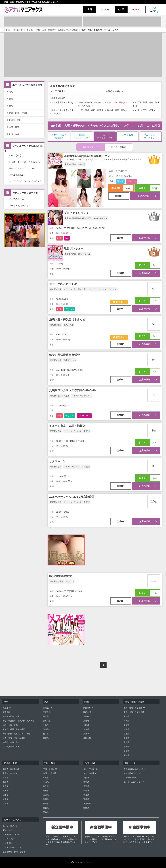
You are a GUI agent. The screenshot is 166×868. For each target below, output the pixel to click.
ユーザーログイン (10, 826)
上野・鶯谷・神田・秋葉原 (14, 738)
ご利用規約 (7, 843)
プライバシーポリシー (12, 847)
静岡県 (126, 721)
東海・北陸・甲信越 (17, 113)
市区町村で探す (115, 91)
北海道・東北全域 (10, 773)
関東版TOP (48, 708)
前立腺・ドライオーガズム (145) (25, 162)
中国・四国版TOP (50, 769)
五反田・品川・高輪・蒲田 (14, 729)
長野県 (126, 742)
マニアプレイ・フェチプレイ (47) (25, 181)
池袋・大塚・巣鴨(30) (116, 102)
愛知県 (126, 716)
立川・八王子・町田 (11, 747)
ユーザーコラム (130, 778)
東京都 (30, 30)
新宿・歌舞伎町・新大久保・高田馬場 (19, 721)
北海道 (6, 782)
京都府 (86, 721)
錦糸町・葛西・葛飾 (11, 742)
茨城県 (46, 729)
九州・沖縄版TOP (91, 769)
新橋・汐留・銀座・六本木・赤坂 (17, 734)
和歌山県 (87, 738)
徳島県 (46, 804)
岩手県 (6, 799)
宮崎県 (86, 799)
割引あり (119, 302)
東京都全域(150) (58, 98)
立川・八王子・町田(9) (144, 110)
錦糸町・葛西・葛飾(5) (117, 110)
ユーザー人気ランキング (21, 206)
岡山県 (46, 782)
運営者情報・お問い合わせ (14, 852)
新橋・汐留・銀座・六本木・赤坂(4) (62, 112)
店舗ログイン (8, 830)
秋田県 (6, 791)
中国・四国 (13, 127)
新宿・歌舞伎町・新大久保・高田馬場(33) (89, 104)
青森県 (6, 786)
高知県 (46, 812)
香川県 (46, 799)
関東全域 (47, 712)
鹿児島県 (87, 804)
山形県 (6, 795)
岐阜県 (126, 729)
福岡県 (86, 778)
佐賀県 (86, 786)
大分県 (86, 795)
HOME (7, 30)
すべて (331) (15, 155)
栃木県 (46, 734)
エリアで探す (58, 91)
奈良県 (86, 734)
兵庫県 (86, 725)
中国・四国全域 (50, 773)
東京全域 (6, 712)
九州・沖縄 (13, 134)
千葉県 (46, 725)
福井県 (126, 755)
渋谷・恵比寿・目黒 (11, 716)
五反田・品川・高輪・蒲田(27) (146, 104)
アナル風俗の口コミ (132, 773)
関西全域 (87, 712)
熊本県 (86, 782)
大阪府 (86, 716)
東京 (10, 92)
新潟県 (126, 725)
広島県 (46, 778)
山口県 (46, 795)
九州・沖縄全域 (90, 773)
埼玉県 (46, 716)
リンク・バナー (9, 839)
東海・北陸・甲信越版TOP (135, 708)
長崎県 (86, 791)
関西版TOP (88, 708)
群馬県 (46, 738)
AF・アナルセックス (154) (22, 168)
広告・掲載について (11, 835)
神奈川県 (47, 721)
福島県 (6, 804)
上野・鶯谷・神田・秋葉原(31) (90, 112)
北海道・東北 (14, 120)
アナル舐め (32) (17, 175)
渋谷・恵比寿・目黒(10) (61, 102)
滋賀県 (86, 729)
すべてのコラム (17, 199)
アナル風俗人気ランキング (135, 769)
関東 (10, 99)
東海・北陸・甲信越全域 (134, 712)
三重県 (126, 734)
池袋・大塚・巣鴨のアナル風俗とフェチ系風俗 (57, 30)
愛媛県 (46, 808)
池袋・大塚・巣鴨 (10, 725)
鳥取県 (46, 786)
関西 (10, 106)
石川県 (126, 747)
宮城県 (6, 778)
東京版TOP (18, 30)
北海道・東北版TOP (11, 769)
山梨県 (126, 738)
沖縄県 (86, 808)
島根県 (46, 791)
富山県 (126, 751)
